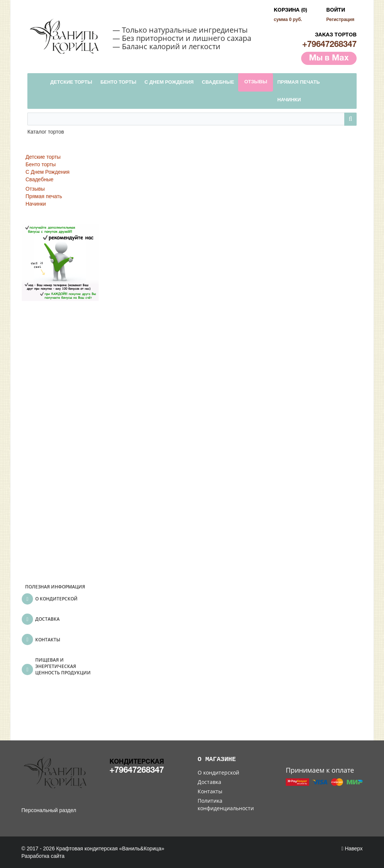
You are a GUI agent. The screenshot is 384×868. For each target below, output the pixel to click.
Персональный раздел (49, 810)
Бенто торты (41, 164)
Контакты (210, 791)
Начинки (36, 204)
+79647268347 (329, 45)
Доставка (209, 782)
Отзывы (35, 189)
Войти (336, 10)
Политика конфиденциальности (226, 804)
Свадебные (40, 179)
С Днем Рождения (47, 172)
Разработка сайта (43, 856)
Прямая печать (44, 196)
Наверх (352, 848)
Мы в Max (329, 58)
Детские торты (43, 157)
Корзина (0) (290, 10)
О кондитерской (218, 772)
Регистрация (340, 20)
